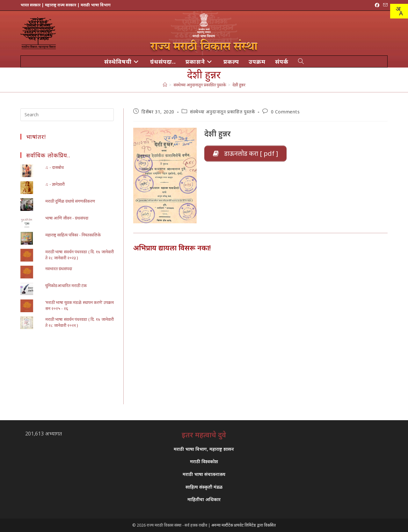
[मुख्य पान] (165, 85)
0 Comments (285, 112)
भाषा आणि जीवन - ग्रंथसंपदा (67, 218)
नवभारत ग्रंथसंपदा (59, 269)
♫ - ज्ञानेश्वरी (55, 184)
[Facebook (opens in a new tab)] (377, 5)
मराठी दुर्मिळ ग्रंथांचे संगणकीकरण (70, 201)
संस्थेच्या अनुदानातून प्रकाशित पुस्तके (222, 112)
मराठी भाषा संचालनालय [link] (204, 474)
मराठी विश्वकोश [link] (204, 461)
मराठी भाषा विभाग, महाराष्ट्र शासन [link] (204, 449)
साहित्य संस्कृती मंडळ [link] (204, 487)
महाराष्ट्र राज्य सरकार (61, 5)
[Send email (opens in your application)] (384, 5)
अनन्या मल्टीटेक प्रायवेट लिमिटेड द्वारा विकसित (244, 525)
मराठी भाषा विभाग (96, 5)
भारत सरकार (30, 5)
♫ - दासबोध (55, 167)
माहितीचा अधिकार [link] (204, 499)
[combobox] (399, 11)
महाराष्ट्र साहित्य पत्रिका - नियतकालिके (73, 235)
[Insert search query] (67, 115)
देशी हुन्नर (239, 85)
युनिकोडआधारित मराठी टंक (66, 285)
